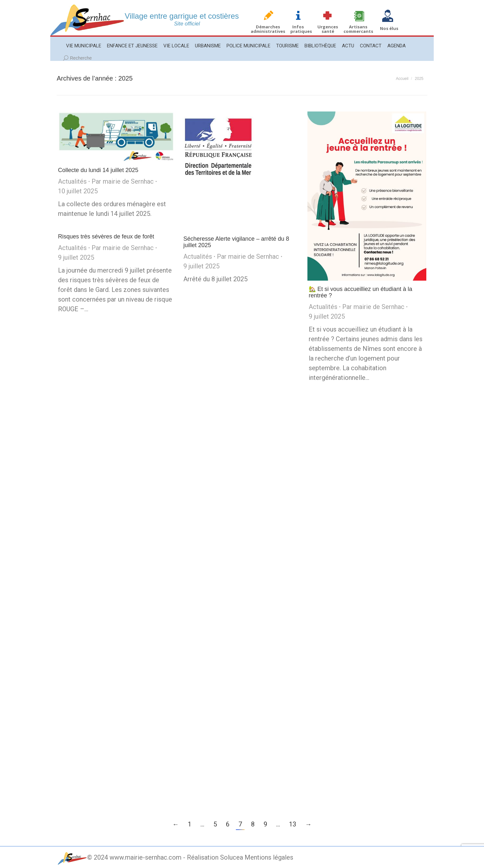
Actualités (72, 181)
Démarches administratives (268, 29)
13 (293, 824)
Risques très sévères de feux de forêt (106, 236)
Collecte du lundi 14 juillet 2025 (98, 170)
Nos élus (389, 28)
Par (123, 181)
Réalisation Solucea (215, 857)
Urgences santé (328, 29)
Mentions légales (269, 857)
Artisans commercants (358, 29)
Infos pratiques (301, 29)
